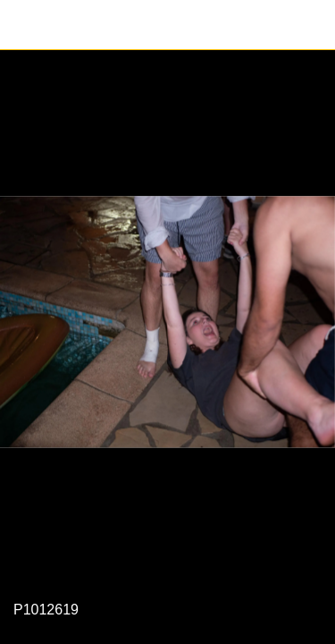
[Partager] (310, 25)
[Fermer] (25, 25)
